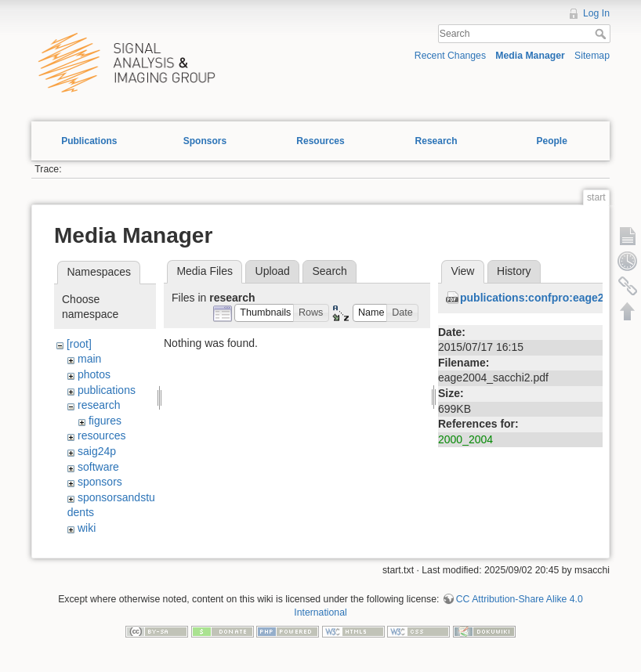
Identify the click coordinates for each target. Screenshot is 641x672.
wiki (87, 528)
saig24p (97, 451)
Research (436, 141)
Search (602, 34)
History (514, 271)
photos (94, 374)
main (89, 359)
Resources (320, 141)
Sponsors (205, 141)
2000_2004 (465, 439)
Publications (89, 141)
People (551, 141)
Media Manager (530, 56)
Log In (596, 13)
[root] (79, 344)
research (99, 405)
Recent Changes (450, 56)
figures (105, 421)
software (98, 467)
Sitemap (592, 56)
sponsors (100, 482)
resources (101, 435)
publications (107, 390)
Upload (273, 271)
